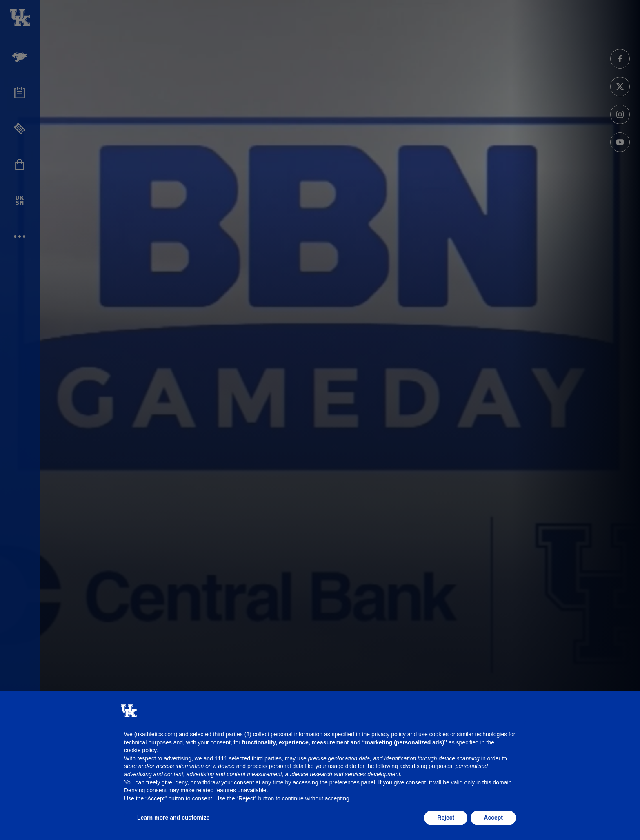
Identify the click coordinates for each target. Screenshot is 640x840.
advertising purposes (426, 766)
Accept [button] (493, 818)
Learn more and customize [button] (173, 818)
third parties (267, 758)
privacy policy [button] (389, 734)
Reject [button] (446, 818)
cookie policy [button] (140, 750)
